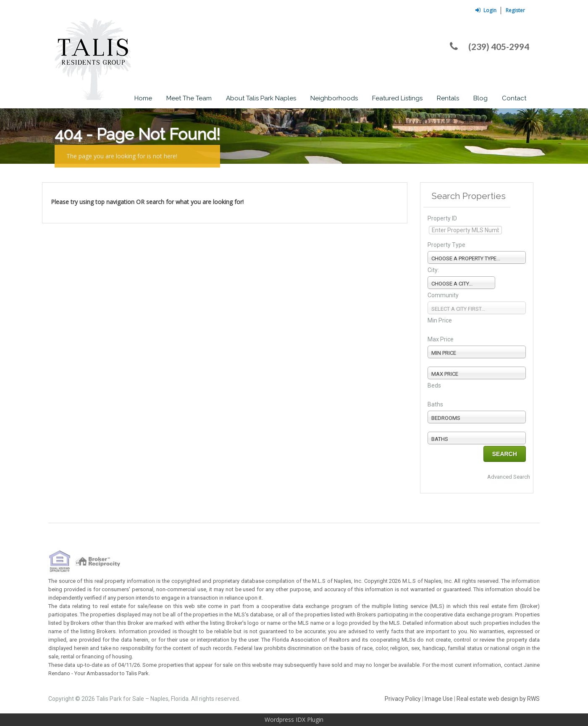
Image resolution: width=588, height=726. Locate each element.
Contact (514, 98)
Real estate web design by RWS (498, 699)
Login (486, 10)
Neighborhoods (334, 98)
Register (515, 10)
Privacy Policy (403, 699)
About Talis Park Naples (261, 98)
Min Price (440, 320)
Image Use (439, 699)
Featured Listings (397, 98)
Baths (435, 404)
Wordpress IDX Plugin (294, 719)
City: (433, 270)
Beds (434, 385)
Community (443, 295)
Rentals (448, 98)
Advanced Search (509, 477)
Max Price (441, 339)
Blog (480, 98)
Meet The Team (189, 98)
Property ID (442, 218)
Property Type (446, 245)
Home (143, 98)
